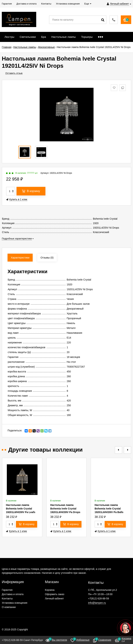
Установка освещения (15, 603)
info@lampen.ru (97, 603)
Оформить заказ (55, 594)
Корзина (50, 590)
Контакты (7, 598)
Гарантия (7, 590)
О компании (9, 607)
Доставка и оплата (13, 594)
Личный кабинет (54, 598)
